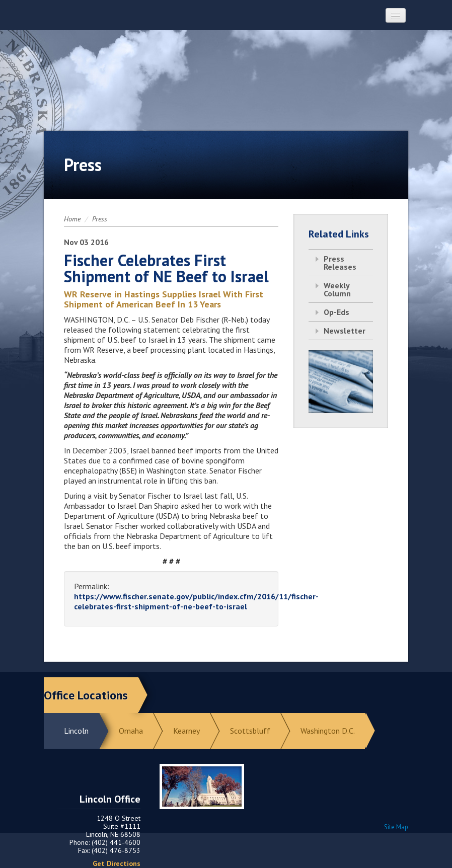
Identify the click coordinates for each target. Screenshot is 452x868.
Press (100, 219)
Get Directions (117, 863)
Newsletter (345, 331)
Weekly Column (337, 289)
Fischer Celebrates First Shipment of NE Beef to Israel (166, 268)
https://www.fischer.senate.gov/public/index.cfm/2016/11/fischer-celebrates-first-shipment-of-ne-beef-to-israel (196, 601)
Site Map (396, 827)
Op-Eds (336, 312)
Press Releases (340, 263)
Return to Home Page (226, 71)
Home (72, 219)
